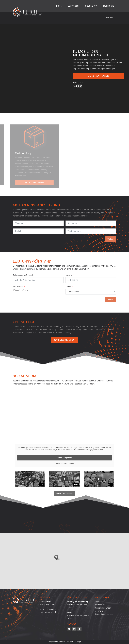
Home (59, 6)
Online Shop (91, 6)
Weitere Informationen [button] (64, 464)
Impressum (99, 602)
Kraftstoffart (18, 287)
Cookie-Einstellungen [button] (103, 608)
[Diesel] (23, 290)
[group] (30, 479)
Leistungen (73, 6)
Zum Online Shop (64, 340)
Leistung (69, 275)
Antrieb (68, 287)
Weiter (110, 239)
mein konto (109, 6)
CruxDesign (77, 642)
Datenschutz (100, 605)
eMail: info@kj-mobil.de (49, 612)
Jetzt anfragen (99, 76)
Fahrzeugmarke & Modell (23, 275)
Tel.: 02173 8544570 (48, 609)
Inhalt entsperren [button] (64, 458)
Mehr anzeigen (64, 494)
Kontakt (110, 18)
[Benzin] (14, 290)
